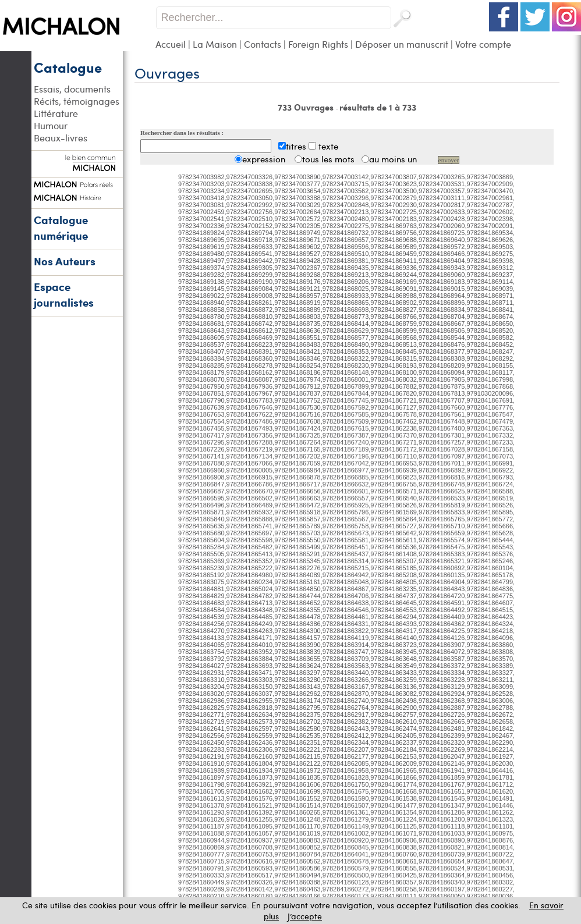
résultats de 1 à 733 (378, 107)
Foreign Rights (318, 44)
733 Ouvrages (307, 107)
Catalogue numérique (61, 228)
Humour (51, 125)
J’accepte (305, 916)
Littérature (56, 113)
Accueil (171, 44)
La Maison (215, 44)
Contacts (263, 44)
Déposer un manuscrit (402, 44)
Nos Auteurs (65, 261)
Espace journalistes (64, 294)
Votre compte (483, 44)
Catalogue (68, 67)
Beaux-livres (61, 138)
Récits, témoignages (77, 101)
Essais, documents (72, 89)
